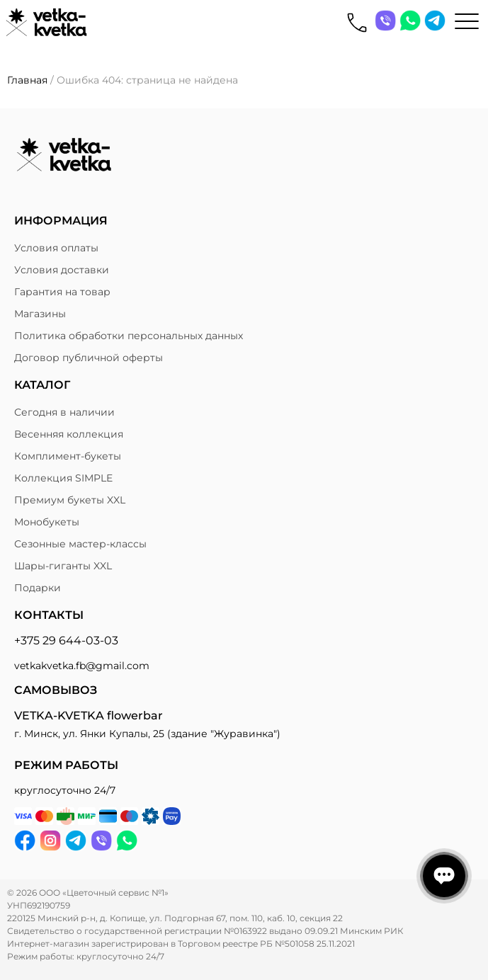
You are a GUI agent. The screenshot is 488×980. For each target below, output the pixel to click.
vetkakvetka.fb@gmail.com (82, 666)
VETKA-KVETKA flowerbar (89, 716)
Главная (27, 80)
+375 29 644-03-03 (66, 640)
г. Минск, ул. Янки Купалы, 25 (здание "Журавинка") (147, 734)
